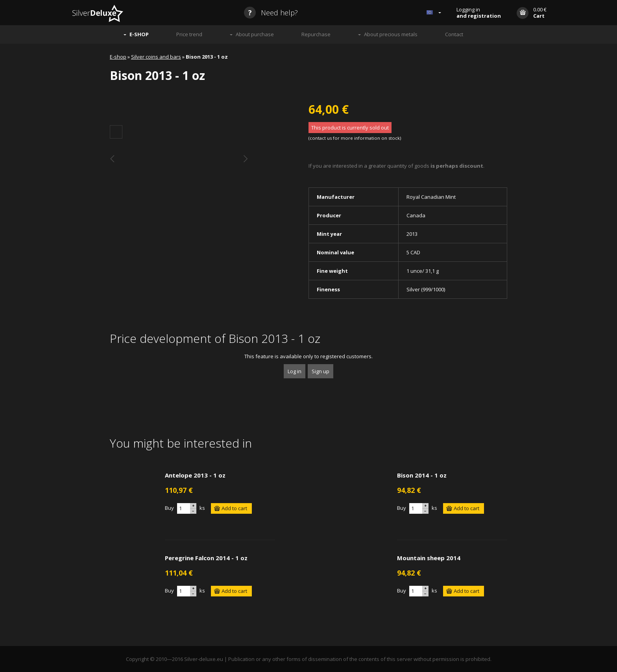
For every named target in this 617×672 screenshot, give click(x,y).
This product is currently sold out (350, 128)
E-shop (118, 57)
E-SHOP (139, 34)
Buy (169, 508)
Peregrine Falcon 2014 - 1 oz (206, 558)
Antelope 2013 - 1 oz (195, 475)
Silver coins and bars (156, 57)
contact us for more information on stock (355, 138)
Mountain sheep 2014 (429, 558)
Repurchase (316, 34)
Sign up (321, 371)
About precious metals (391, 34)
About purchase (255, 34)
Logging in (479, 13)
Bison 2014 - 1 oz (422, 475)
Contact (454, 34)
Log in (295, 371)
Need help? (271, 13)
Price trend (189, 34)
